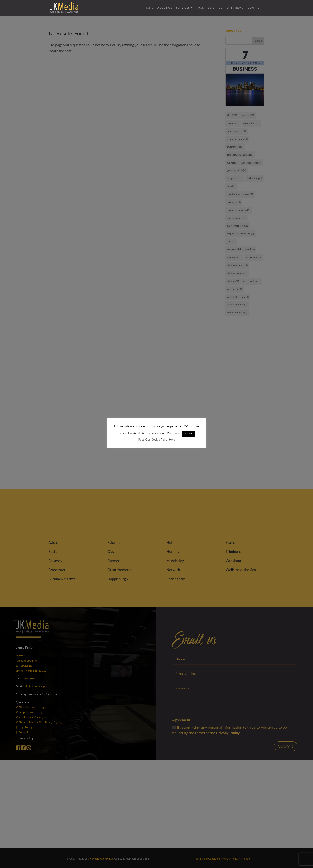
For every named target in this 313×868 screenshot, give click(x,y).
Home (149, 8)
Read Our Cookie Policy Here (157, 440)
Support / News (231, 8)
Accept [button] (189, 434)
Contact (254, 8)
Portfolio (206, 8)
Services (183, 8)
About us (165, 8)
